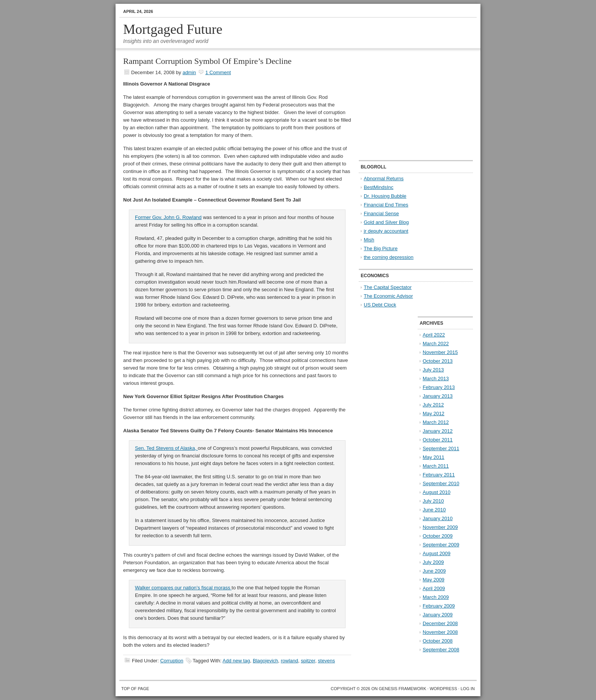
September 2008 (441, 650)
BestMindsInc (379, 187)
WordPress (443, 689)
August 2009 (437, 553)
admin (189, 72)
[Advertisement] (406, 105)
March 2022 (436, 344)
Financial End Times (386, 205)
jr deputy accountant (386, 231)
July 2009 (433, 562)
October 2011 (438, 440)
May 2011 (434, 457)
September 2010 (441, 483)
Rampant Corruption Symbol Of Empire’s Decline (207, 61)
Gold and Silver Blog (386, 222)
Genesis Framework (403, 689)
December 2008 (440, 623)
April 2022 (434, 335)
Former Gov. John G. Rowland (168, 217)
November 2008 (440, 632)
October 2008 (438, 641)
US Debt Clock (380, 305)
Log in (468, 689)
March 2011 (436, 466)
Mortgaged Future (173, 29)
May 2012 (434, 413)
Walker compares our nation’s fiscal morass (183, 588)
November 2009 (440, 527)
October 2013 (438, 361)
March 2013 (436, 379)
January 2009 (438, 615)
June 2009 (434, 571)
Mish (369, 240)
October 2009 (438, 536)
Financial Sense (381, 213)
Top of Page (135, 689)
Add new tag (236, 661)
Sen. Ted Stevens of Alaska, (166, 448)
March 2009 (436, 597)
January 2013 (438, 396)
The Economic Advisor (388, 296)
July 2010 (433, 501)
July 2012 (433, 405)
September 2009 (441, 545)
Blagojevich (266, 661)
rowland (290, 661)
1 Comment (218, 72)
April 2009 (434, 588)
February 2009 (439, 606)
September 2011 (441, 448)
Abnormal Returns (384, 179)
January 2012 (438, 431)
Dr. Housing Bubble (385, 196)
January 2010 (438, 518)
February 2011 (439, 475)
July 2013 (433, 370)
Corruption (172, 661)
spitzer (308, 661)
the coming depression (389, 257)
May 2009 (434, 580)
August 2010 (437, 492)
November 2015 (440, 352)
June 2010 (434, 510)
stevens (326, 661)
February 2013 (439, 387)
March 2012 (436, 422)
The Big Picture (381, 248)
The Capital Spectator (388, 287)
